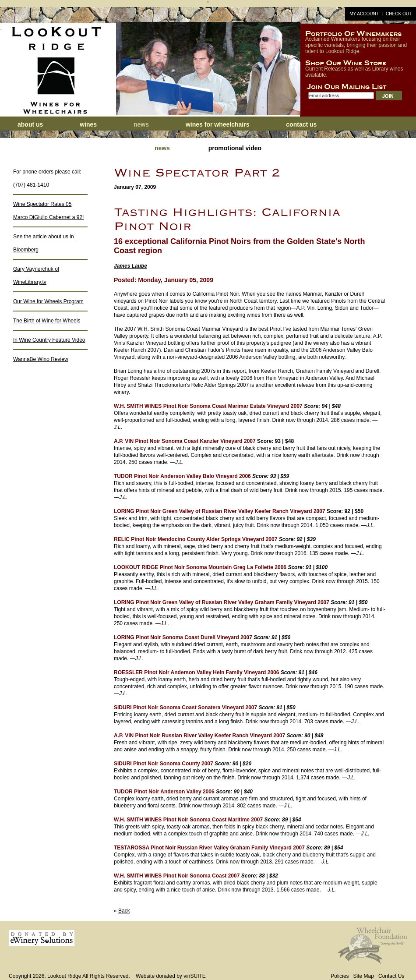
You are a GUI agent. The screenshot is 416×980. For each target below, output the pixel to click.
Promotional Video (235, 148)
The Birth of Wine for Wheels (47, 321)
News (142, 124)
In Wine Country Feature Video (49, 340)
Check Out (399, 14)
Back (124, 911)
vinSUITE (195, 976)
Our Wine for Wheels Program (48, 301)
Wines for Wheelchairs (218, 124)
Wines (88, 124)
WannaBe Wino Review (41, 359)
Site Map (364, 976)
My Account (364, 14)
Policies (340, 976)
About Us (30, 124)
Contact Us (301, 124)
